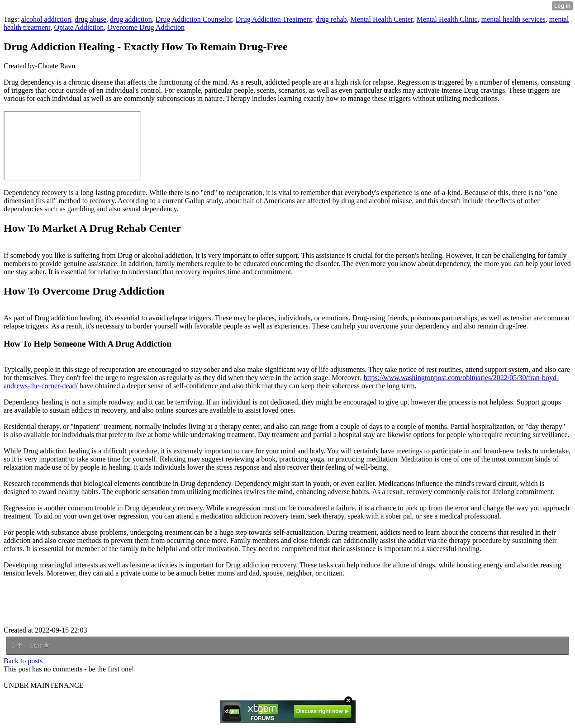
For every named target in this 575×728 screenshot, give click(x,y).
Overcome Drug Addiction (146, 27)
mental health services (513, 19)
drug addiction (131, 19)
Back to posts (23, 661)
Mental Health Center (382, 19)
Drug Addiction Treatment (274, 19)
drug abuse (90, 19)
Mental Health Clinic (447, 19)
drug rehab (331, 19)
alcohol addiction (46, 19)
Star (39, 646)
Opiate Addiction (79, 27)
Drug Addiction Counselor (194, 19)
